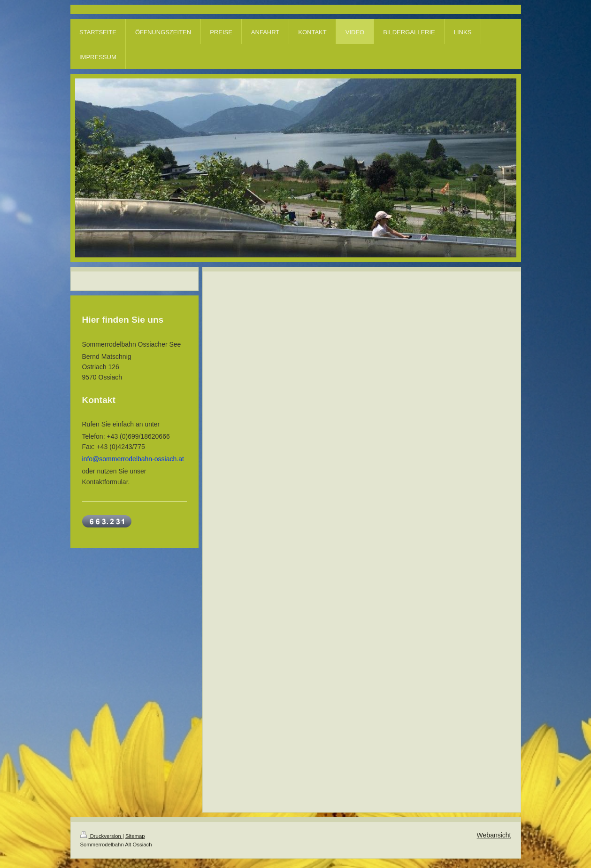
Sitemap (135, 836)
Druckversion (101, 836)
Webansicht (494, 835)
